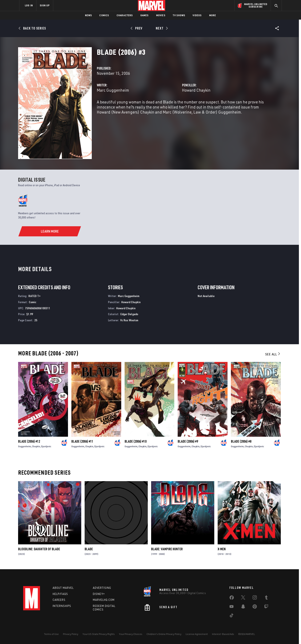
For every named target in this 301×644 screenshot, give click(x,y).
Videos (197, 15)
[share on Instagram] (255, 598)
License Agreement (197, 634)
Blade (89, 549)
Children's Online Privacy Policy (164, 634)
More (213, 15)
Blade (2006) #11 (82, 441)
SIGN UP (45, 5)
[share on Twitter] (243, 598)
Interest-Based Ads (223, 634)
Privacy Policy (71, 634)
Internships (62, 606)
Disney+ (99, 594)
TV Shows (179, 15)
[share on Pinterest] (255, 607)
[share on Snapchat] (243, 607)
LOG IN (29, 5)
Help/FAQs (60, 594)
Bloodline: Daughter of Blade (39, 549)
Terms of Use (51, 634)
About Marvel (63, 588)
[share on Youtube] (232, 607)
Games (145, 15)
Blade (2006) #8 (241, 441)
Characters (125, 15)
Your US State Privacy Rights (99, 634)
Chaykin (36, 446)
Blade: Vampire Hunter (167, 549)
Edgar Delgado (129, 314)
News (89, 15)
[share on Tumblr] (266, 598)
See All (273, 354)
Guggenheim (25, 446)
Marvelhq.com (104, 600)
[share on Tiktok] (232, 616)
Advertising (102, 588)
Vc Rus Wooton (129, 320)
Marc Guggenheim (113, 90)
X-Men (222, 549)
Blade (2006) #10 (136, 441)
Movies (161, 15)
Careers (59, 600)
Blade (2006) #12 (29, 441)
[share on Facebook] (232, 598)
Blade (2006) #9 (188, 441)
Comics (104, 15)
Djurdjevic (46, 446)
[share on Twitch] (266, 607)
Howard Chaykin (196, 90)
